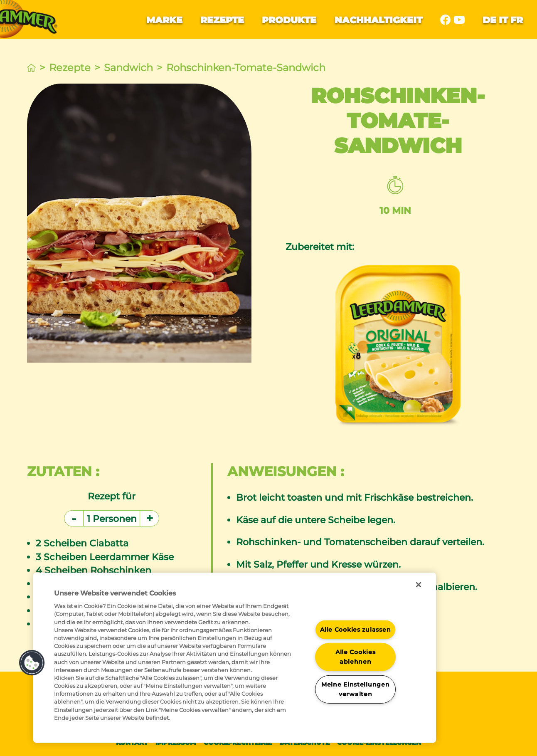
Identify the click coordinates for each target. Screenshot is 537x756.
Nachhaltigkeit (378, 20)
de (489, 20)
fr (517, 20)
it (503, 20)
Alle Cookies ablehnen (356, 657)
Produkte (289, 20)
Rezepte (222, 20)
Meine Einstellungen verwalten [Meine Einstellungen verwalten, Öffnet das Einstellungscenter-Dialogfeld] (356, 689)
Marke (164, 20)
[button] (32, 663)
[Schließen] (419, 585)
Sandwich (128, 68)
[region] (235, 658)
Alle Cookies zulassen (355, 629)
